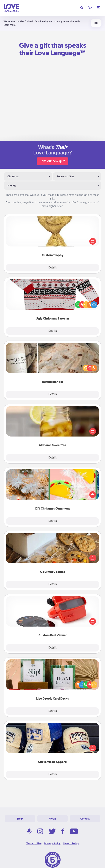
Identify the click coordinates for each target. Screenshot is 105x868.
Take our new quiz (52, 161)
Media (52, 819)
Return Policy (71, 843)
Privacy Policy (52, 843)
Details (53, 268)
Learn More (10, 25)
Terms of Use (34, 843)
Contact (85, 819)
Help (20, 819)
